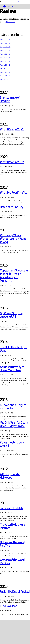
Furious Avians (8, 606)
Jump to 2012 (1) (5, 72)
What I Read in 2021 (12, 130)
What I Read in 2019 (12, 162)
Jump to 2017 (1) (5, 54)
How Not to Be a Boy (12, 207)
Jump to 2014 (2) (5, 65)
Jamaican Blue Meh (11, 508)
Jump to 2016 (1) (5, 58)
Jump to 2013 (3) (5, 69)
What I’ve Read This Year (14, 193)
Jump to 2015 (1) (5, 61)
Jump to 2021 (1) (5, 43)
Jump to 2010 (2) (5, 80)
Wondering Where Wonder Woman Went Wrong (13, 239)
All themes (10, 21)
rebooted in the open (17, 2)
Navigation (11, 6)
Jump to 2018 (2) (5, 50)
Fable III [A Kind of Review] (15, 592)
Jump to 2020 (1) (5, 47)
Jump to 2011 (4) (5, 76)
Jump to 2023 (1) (5, 39)
